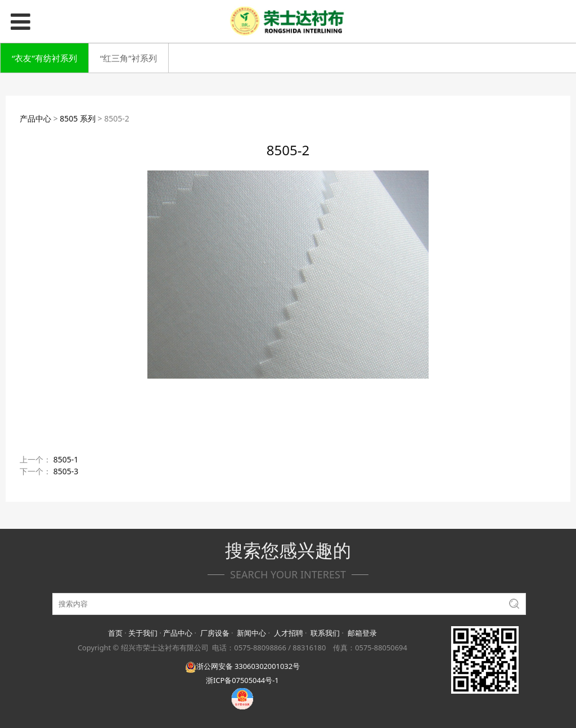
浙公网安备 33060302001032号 (242, 666)
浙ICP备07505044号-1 (242, 680)
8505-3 (66, 471)
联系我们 (325, 633)
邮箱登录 (362, 633)
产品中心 (35, 118)
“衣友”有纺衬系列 (44, 58)
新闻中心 (251, 633)
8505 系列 (78, 118)
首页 (115, 633)
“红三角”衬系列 (129, 58)
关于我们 (143, 633)
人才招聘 (289, 633)
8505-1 (66, 459)
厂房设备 (215, 633)
